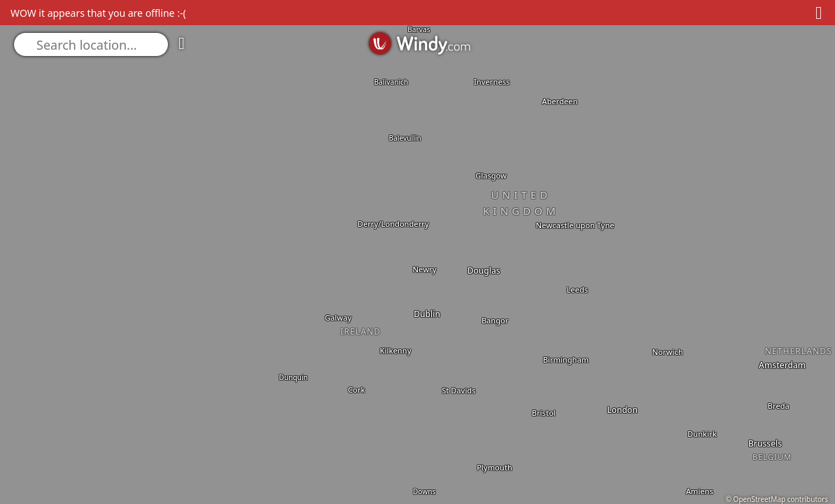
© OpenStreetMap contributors (777, 499)
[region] (417, 252)
